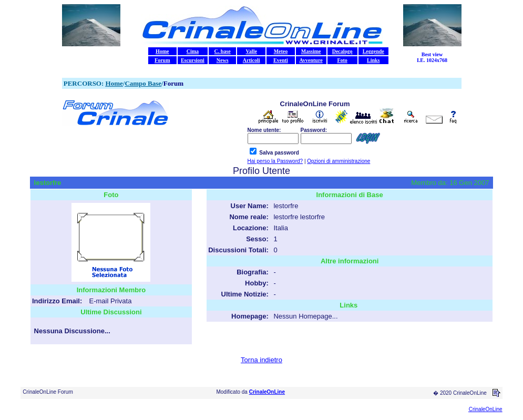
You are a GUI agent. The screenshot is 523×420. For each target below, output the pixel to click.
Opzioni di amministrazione (339, 161)
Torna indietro (261, 360)
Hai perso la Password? (275, 161)
